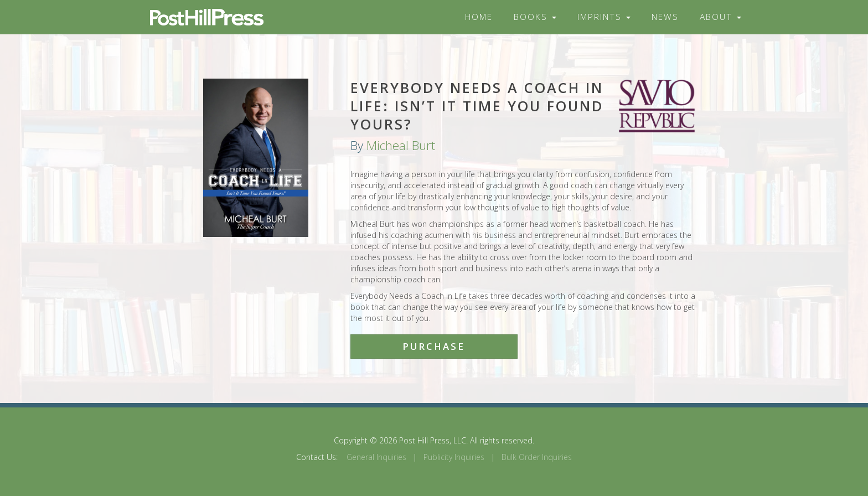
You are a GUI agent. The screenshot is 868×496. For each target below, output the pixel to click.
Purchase (434, 346)
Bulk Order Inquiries (537, 457)
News (665, 17)
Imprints (604, 17)
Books (535, 17)
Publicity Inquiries (454, 457)
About (720, 17)
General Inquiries (376, 457)
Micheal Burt (401, 145)
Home (479, 17)
